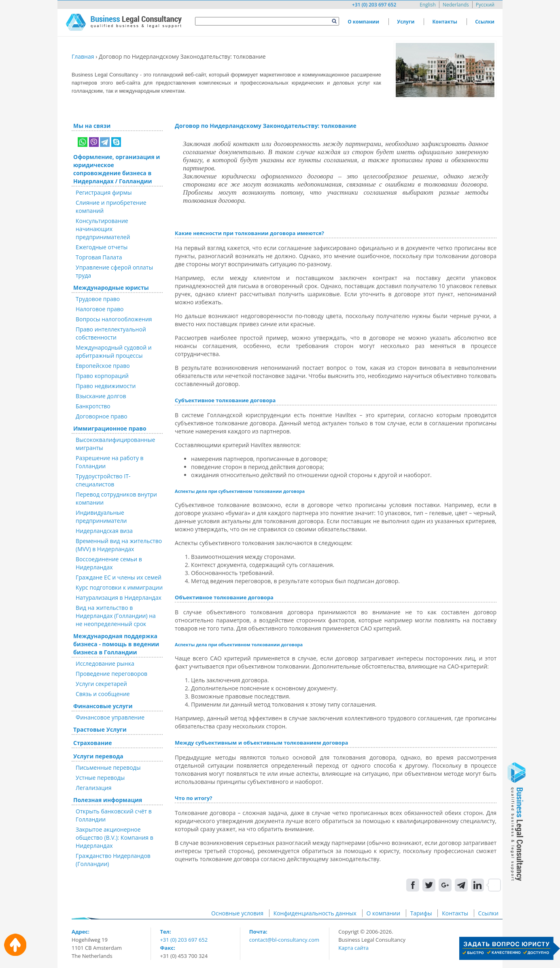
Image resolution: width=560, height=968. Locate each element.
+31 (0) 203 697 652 (374, 5)
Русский (485, 5)
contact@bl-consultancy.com (284, 940)
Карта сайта (353, 948)
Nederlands (456, 5)
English (428, 5)
